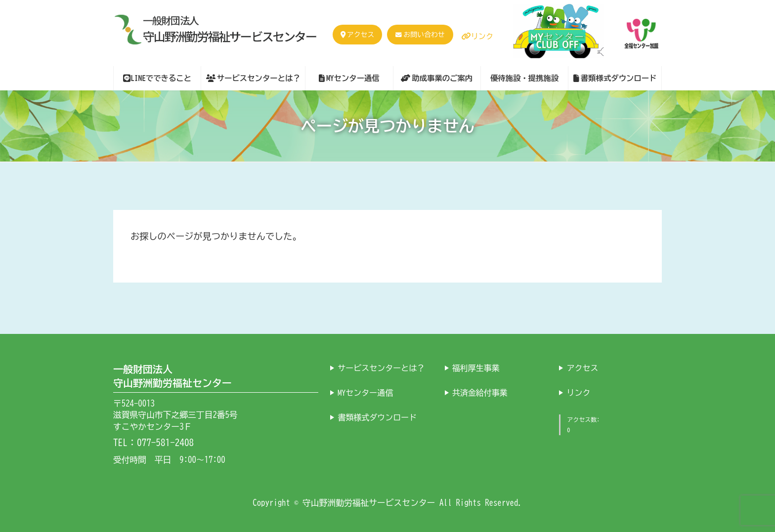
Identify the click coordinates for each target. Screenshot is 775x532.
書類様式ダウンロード (377, 417)
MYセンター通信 (365, 392)
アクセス (357, 35)
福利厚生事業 (476, 368)
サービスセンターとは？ (381, 368)
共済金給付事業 (480, 392)
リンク (477, 36)
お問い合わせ (424, 35)
